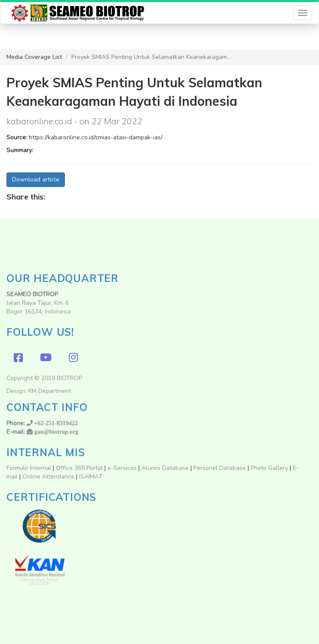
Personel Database (220, 468)
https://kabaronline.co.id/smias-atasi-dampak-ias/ (96, 137)
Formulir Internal (29, 468)
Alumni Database (165, 468)
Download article (36, 179)
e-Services (122, 468)
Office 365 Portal (79, 468)
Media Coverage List (34, 57)
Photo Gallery (269, 468)
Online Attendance (48, 477)
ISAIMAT (91, 477)
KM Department (50, 391)
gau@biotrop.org (57, 432)
